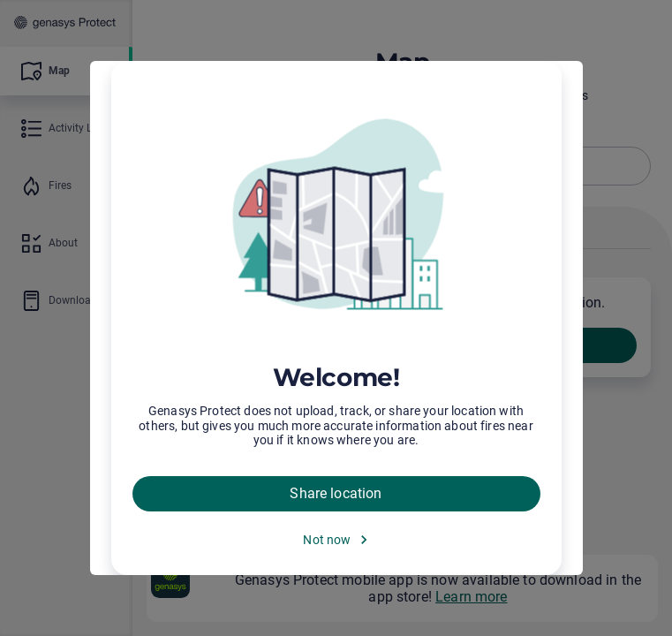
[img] (336, 216)
